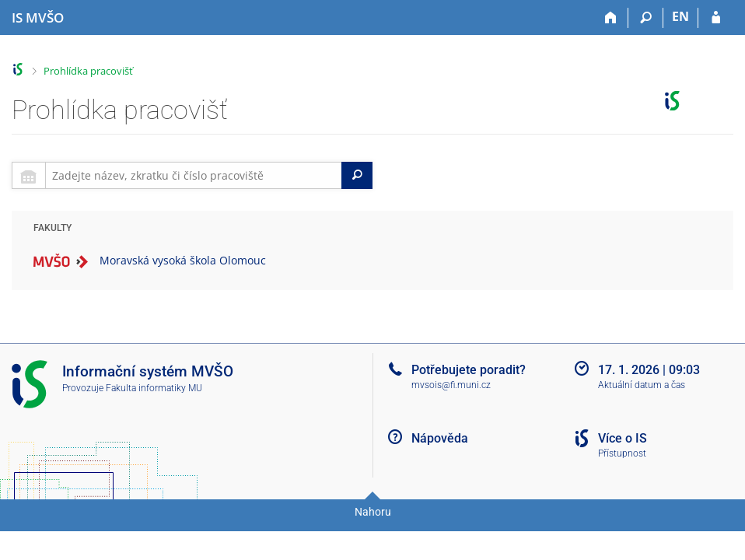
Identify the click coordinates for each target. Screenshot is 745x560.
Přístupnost (622, 453)
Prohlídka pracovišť (88, 71)
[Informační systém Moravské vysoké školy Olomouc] (38, 18)
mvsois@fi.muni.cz (451, 385)
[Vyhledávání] (646, 18)
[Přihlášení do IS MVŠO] (716, 18)
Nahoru (373, 512)
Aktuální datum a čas (642, 385)
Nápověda (440, 438)
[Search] (357, 175)
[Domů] (611, 18)
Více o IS (623, 438)
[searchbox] (194, 175)
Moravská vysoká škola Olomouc (183, 260)
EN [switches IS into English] (680, 16)
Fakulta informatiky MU (154, 388)
